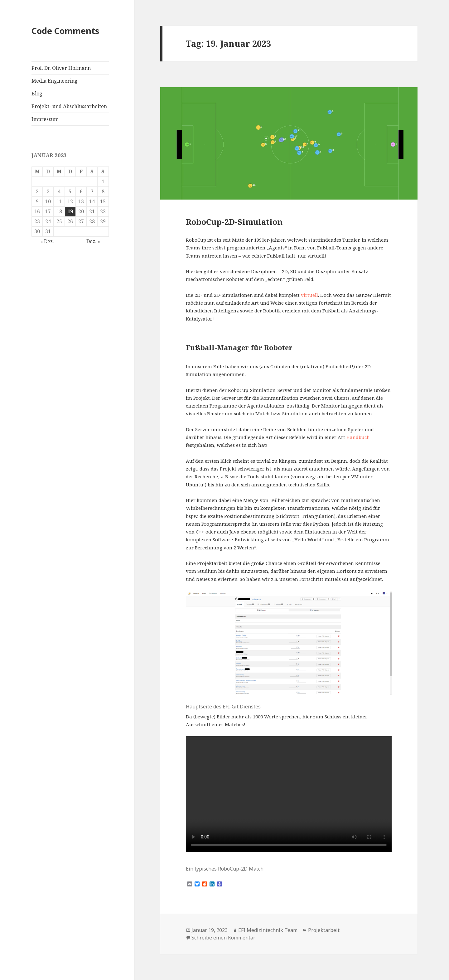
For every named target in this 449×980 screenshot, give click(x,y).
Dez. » (93, 241)
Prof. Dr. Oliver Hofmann (61, 68)
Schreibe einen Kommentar (223, 938)
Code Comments (65, 31)
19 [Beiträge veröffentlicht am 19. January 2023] (70, 211)
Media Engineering (55, 81)
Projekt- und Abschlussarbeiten (69, 106)
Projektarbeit (324, 930)
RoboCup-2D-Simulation (234, 222)
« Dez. (47, 241)
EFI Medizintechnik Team (268, 930)
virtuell (309, 295)
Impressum (45, 119)
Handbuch (358, 437)
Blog (37, 94)
